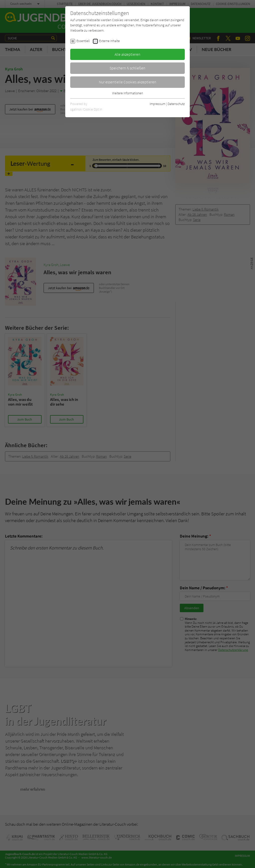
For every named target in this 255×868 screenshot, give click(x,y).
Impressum (158, 104)
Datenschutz (176, 104)
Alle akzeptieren (127, 54)
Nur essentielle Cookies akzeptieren (128, 82)
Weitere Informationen (127, 93)
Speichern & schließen (127, 68)
